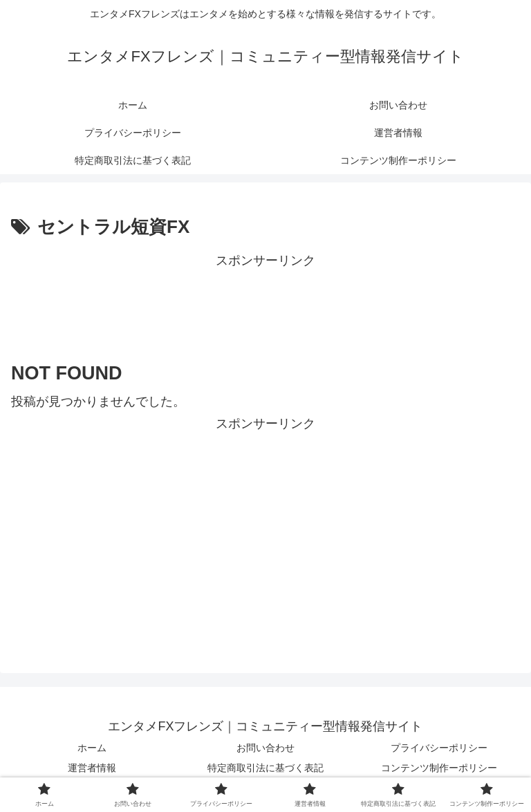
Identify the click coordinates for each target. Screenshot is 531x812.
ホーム (92, 748)
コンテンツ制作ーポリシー (439, 768)
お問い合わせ (265, 748)
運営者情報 (92, 768)
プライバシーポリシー (439, 748)
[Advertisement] (265, 303)
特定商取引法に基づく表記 (265, 768)
